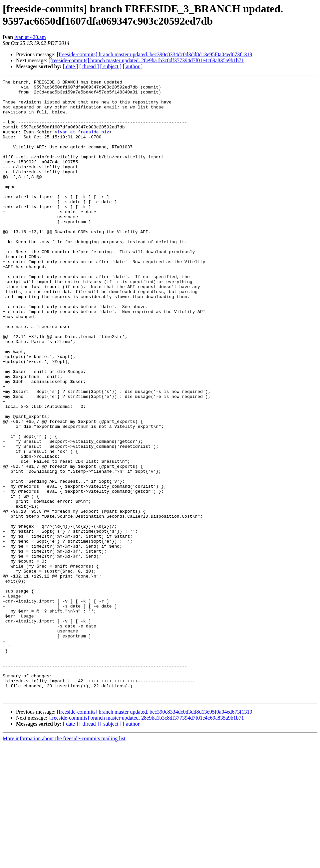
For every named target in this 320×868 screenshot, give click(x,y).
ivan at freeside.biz (83, 143)
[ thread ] (89, 66)
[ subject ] (111, 66)
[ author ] (133, 66)
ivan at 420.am (30, 37)
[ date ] (70, 66)
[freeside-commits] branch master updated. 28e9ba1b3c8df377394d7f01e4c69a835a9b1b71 (146, 60)
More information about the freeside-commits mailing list (64, 862)
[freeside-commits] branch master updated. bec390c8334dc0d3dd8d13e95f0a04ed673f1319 (155, 54)
